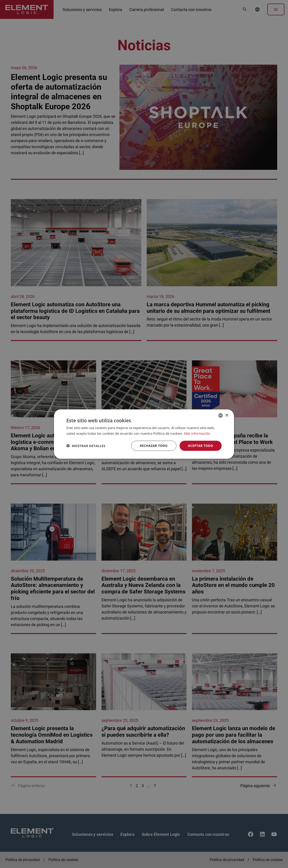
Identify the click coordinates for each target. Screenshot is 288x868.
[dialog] (144, 434)
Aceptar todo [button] (201, 446)
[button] (86, 446)
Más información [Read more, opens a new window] (197, 433)
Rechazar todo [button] (154, 446)
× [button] (227, 415)
